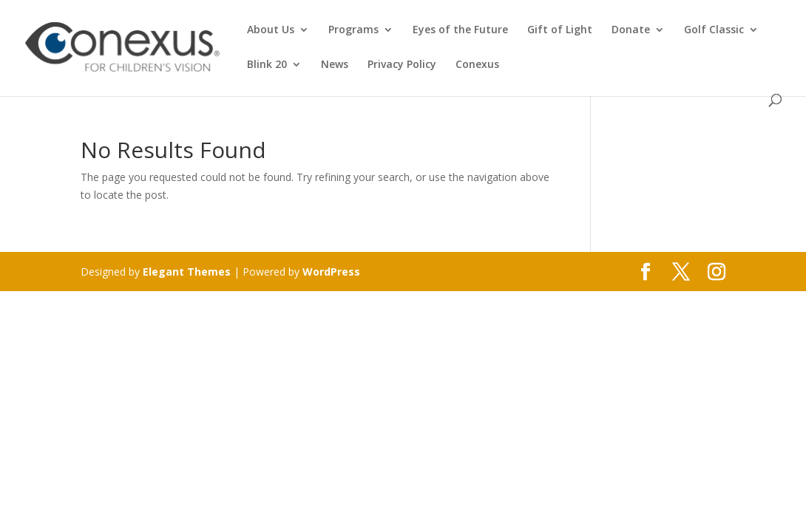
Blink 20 (267, 65)
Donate (631, 30)
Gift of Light (560, 30)
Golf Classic (714, 30)
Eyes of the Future (460, 30)
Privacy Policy (402, 65)
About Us (271, 30)
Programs (353, 30)
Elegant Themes (187, 272)
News (335, 65)
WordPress (331, 272)
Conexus (477, 65)
